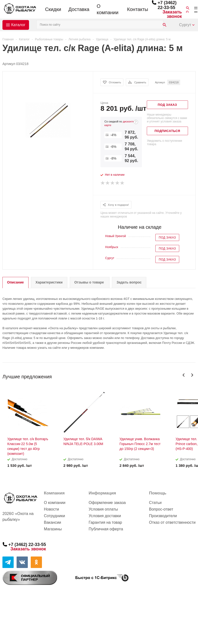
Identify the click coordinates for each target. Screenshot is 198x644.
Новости (51, 509)
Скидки (53, 9)
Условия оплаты (103, 509)
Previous (184, 375)
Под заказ (167, 238)
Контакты (138, 9)
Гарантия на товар (105, 522)
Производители (163, 516)
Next (192, 375)
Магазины (53, 529)
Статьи (155, 503)
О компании (107, 9)
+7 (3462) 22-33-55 (167, 5)
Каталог (18, 25)
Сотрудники (54, 516)
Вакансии (53, 522)
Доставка (79, 9)
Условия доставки (105, 516)
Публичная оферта (106, 529)
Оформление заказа (107, 503)
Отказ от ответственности (172, 522)
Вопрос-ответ (161, 509)
